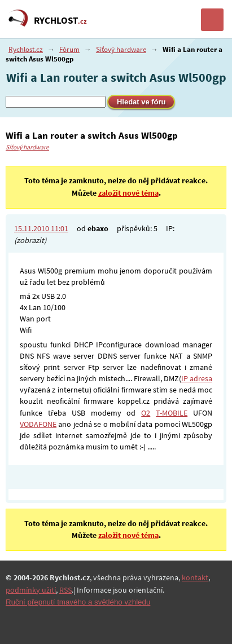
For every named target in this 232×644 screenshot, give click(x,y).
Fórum (69, 49)
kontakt (195, 577)
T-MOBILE (172, 413)
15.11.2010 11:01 (41, 228)
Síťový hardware (121, 49)
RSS (65, 590)
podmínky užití (31, 590)
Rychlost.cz (26, 49)
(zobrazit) (30, 240)
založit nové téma (128, 193)
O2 (146, 413)
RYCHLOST (60, 20)
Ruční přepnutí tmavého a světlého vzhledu (78, 602)
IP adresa (197, 378)
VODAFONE (38, 424)
